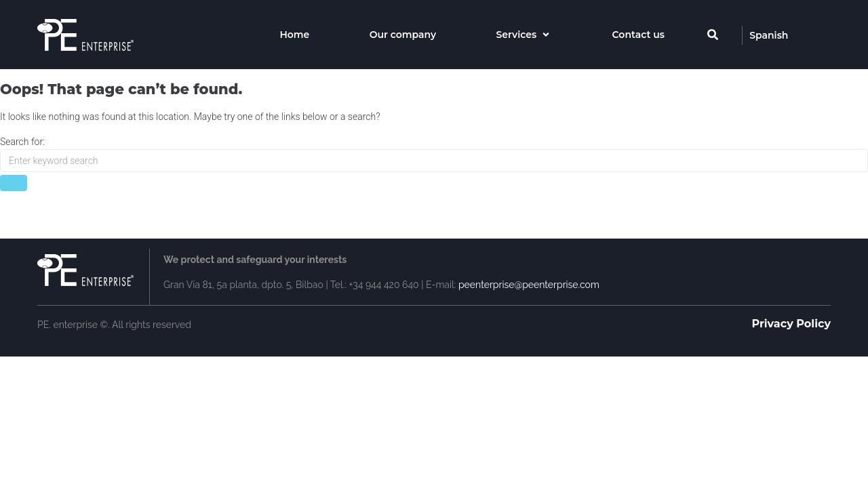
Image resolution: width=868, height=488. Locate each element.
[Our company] (403, 35)
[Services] (524, 35)
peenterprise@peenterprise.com (529, 285)
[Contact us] (638, 35)
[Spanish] (769, 35)
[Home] (294, 35)
